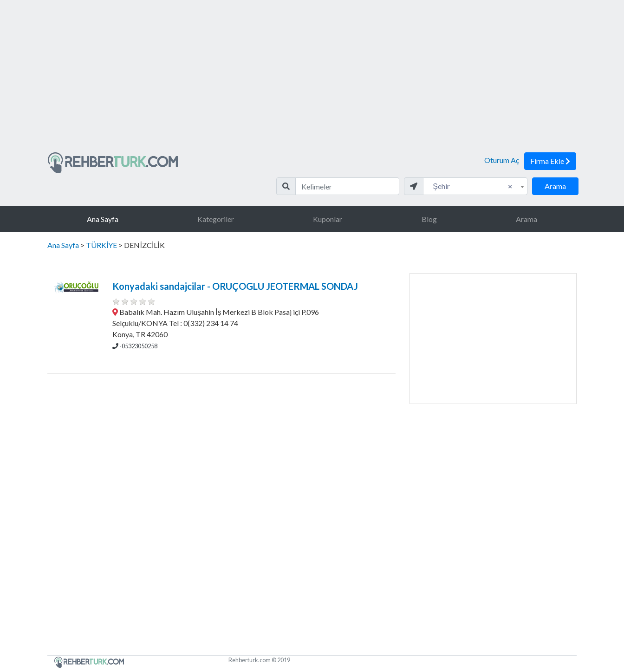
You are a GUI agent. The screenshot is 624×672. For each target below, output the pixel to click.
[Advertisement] (312, 80)
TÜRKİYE (101, 245)
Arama (555, 186)
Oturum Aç (502, 160)
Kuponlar (328, 219)
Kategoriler (216, 219)
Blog (429, 219)
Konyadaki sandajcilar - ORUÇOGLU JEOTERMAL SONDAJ (235, 286)
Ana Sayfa (103, 219)
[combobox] (475, 186)
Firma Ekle (550, 161)
